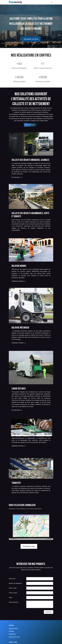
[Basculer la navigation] (52, 2)
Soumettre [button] (49, 612)
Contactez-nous (30, 125)
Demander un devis (31, 39)
